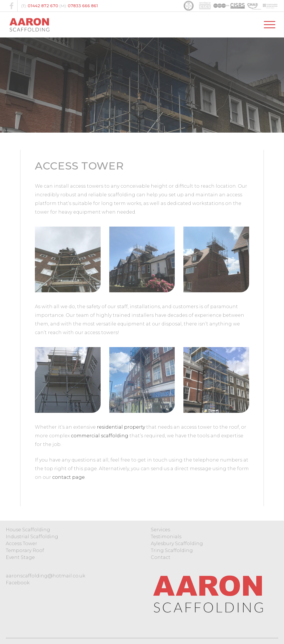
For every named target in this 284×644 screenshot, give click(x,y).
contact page (68, 477)
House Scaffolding (28, 530)
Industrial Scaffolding (32, 537)
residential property (121, 427)
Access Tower (21, 544)
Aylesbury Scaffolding (177, 544)
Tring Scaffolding (172, 550)
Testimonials (166, 537)
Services (160, 530)
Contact (161, 557)
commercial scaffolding (100, 436)
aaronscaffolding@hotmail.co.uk (46, 576)
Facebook (18, 583)
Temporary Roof (25, 550)
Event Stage (20, 557)
